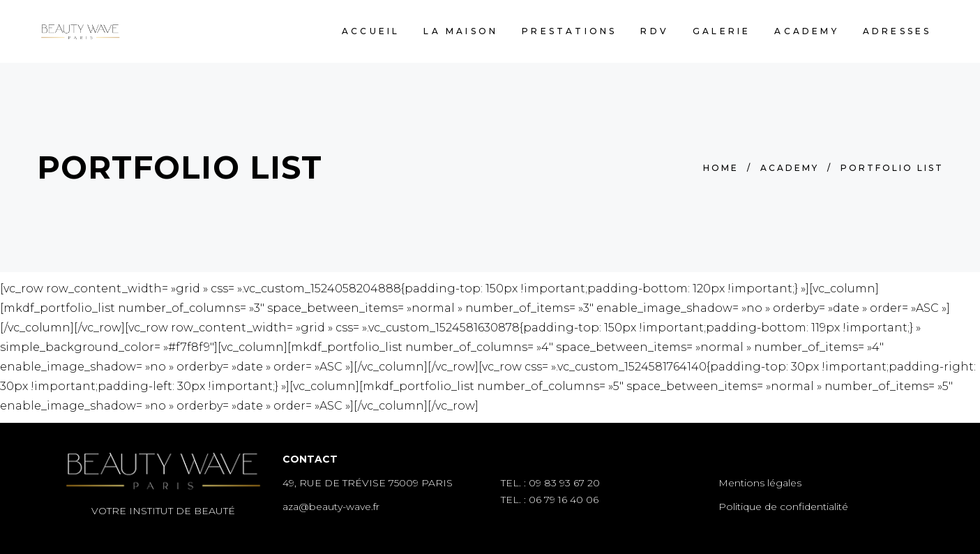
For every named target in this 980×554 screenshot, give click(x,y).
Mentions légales (760, 483)
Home (721, 168)
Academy (790, 168)
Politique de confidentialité (783, 507)
